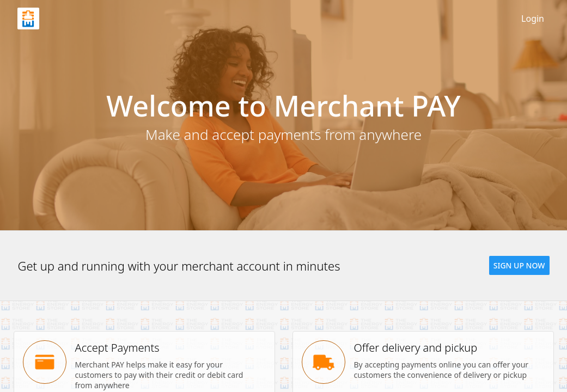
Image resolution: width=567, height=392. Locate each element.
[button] (519, 265)
